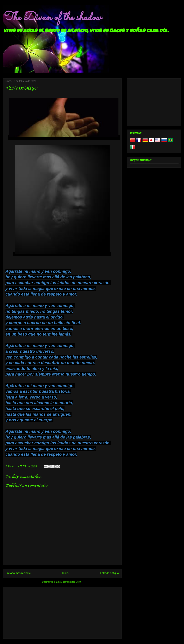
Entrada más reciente (18, 573)
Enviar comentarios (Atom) (69, 582)
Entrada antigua (109, 573)
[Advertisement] (62, 612)
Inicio (65, 573)
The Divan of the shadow (52, 18)
